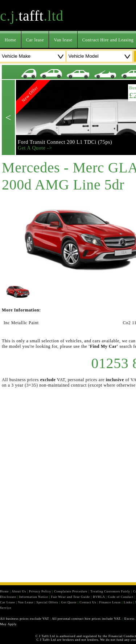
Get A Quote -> (35, 148)
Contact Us (88, 602)
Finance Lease (110, 602)
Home (11, 40)
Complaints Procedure (71, 591)
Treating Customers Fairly (110, 591)
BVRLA (99, 597)
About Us (19, 591)
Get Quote (69, 602)
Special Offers (47, 602)
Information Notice (34, 597)
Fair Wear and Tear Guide (71, 597)
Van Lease (26, 602)
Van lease (63, 40)
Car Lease (8, 602)
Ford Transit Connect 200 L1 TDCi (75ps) (65, 142)
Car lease (35, 40)
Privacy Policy (40, 591)
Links (128, 602)
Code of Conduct (121, 597)
